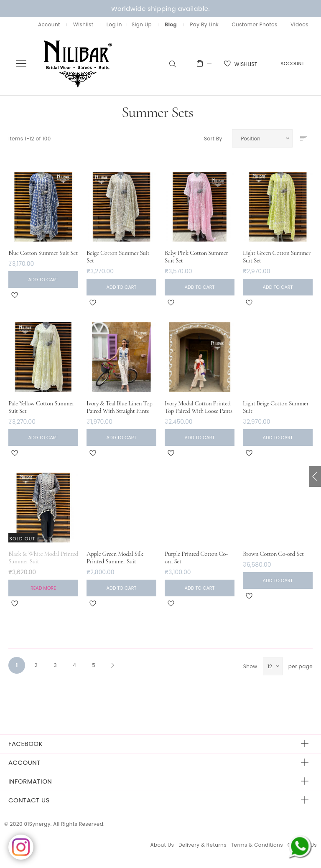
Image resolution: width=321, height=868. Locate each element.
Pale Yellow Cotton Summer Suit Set (41, 407)
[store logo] (78, 63)
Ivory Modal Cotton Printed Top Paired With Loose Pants (199, 407)
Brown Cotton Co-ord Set (273, 554)
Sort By (213, 139)
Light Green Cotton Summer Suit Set (277, 257)
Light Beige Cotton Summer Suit (276, 407)
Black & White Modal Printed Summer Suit (43, 557)
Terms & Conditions (257, 845)
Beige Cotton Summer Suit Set (118, 257)
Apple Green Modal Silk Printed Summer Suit (115, 557)
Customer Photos (254, 24)
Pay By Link (204, 24)
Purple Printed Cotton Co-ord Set (196, 557)
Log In (114, 24)
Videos (299, 24)
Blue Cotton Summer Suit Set (43, 253)
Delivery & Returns (203, 845)
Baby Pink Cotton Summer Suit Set (196, 257)
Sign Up (142, 24)
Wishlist (83, 24)
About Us (162, 845)
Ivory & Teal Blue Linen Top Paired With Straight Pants (120, 407)
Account (49, 24)
